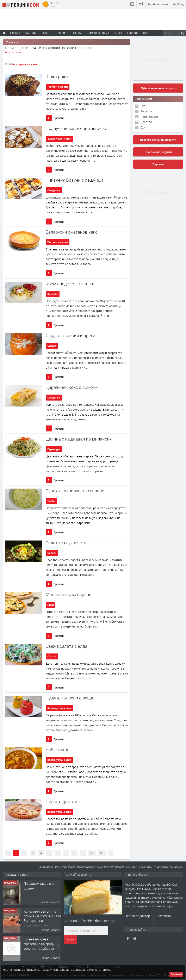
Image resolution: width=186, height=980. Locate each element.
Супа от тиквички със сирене (75, 491)
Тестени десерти (57, 87)
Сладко (52, 346)
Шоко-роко (57, 77)
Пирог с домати (61, 802)
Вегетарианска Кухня (25, 64)
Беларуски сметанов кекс (72, 232)
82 (92, 853)
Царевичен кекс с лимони (72, 387)
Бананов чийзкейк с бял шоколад (89, 921)
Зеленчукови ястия (59, 139)
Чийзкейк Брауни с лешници (74, 180)
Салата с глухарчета (66, 543)
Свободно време (98, 33)
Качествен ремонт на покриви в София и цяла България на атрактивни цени (42, 918)
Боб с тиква (57, 750)
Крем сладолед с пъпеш (70, 284)
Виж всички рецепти (158, 152)
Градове (133, 33)
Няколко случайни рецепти (158, 140)
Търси (70, 940)
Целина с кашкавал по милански (79, 439)
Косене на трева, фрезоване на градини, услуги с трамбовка (41, 944)
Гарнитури (54, 449)
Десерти (146, 122)
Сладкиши (54, 190)
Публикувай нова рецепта (158, 88)
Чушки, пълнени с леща (69, 698)
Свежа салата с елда (66, 646)
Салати (52, 553)
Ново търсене (14, 52)
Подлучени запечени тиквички (76, 128)
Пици (51, 605)
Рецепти (146, 111)
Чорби (51, 501)
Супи (144, 106)
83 (102, 853)
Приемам (176, 974)
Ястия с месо (149, 117)
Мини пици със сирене (69, 594)
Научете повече (100, 970)
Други (145, 127)
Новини (63, 33)
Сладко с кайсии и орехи (70, 335)
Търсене (158, 164)
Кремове (53, 294)
